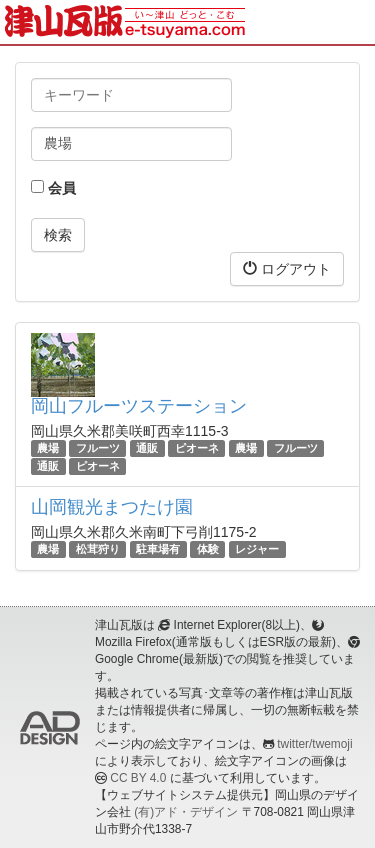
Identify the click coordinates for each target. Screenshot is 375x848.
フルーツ (98, 448)
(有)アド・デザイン (186, 812)
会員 (53, 188)
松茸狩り (98, 549)
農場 (48, 448)
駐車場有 (158, 549)
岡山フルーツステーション (139, 406)
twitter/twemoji (314, 744)
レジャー (257, 549)
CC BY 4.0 (138, 778)
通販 (147, 448)
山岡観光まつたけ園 (112, 507)
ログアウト (287, 268)
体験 (208, 549)
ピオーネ (197, 448)
